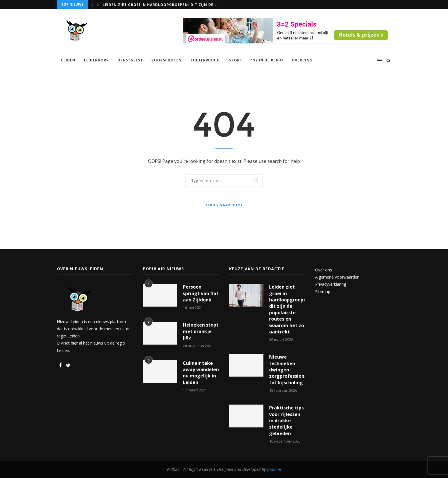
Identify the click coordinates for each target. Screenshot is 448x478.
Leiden (68, 60)
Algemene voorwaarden (337, 277)
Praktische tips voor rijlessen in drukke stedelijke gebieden (286, 421)
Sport (236, 60)
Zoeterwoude (205, 60)
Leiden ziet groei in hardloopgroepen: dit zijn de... (160, 5)
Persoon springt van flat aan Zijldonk (201, 293)
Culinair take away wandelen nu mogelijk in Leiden (201, 373)
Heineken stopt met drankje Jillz (201, 331)
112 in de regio (267, 60)
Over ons (302, 60)
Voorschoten (167, 60)
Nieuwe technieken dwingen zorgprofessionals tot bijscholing (287, 370)
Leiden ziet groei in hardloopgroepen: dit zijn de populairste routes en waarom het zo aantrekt (287, 309)
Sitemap (323, 292)
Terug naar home (224, 205)
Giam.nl (274, 469)
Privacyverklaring (331, 284)
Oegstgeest (130, 60)
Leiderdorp (96, 60)
